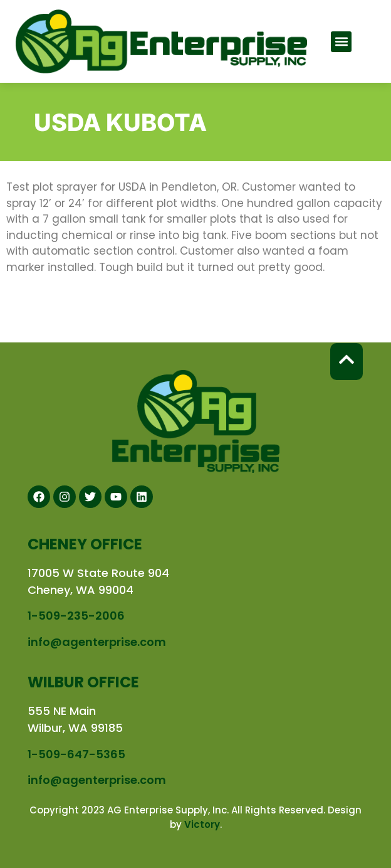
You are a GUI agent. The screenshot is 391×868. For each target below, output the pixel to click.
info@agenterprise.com (97, 642)
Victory (202, 824)
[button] (341, 42)
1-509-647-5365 (76, 754)
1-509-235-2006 (76, 616)
